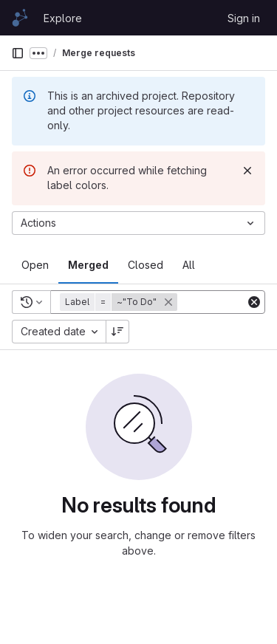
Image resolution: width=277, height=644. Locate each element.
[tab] (35, 265)
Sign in (244, 18)
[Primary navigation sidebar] (18, 53)
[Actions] (138, 223)
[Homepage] (20, 18)
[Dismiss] (247, 171)
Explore (63, 18)
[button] (120, 302)
